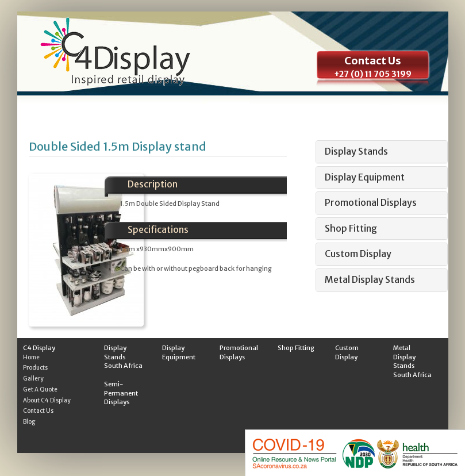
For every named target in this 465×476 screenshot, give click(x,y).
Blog (29, 422)
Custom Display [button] (358, 254)
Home (31, 357)
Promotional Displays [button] (371, 202)
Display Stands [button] (356, 151)
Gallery (33, 379)
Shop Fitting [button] (351, 228)
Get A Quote (40, 389)
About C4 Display (47, 400)
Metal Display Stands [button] (370, 279)
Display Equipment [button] (365, 177)
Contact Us (38, 411)
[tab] (382, 152)
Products (35, 368)
